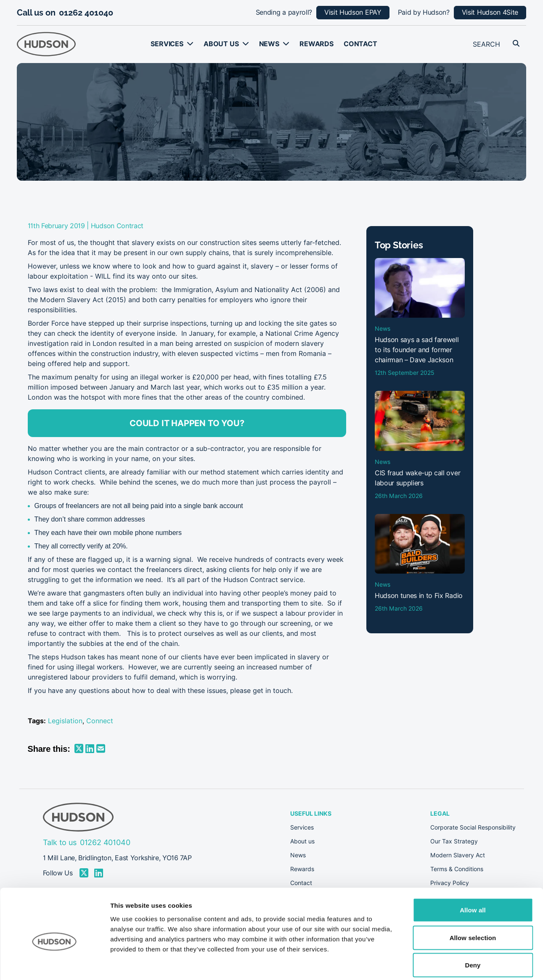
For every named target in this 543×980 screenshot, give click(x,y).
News (269, 44)
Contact (360, 44)
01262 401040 (86, 13)
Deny (473, 925)
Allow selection (473, 897)
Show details (441, 963)
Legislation (65, 721)
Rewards (317, 44)
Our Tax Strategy (454, 841)
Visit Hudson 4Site (490, 12)
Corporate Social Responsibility (473, 827)
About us (221, 44)
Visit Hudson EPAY (353, 12)
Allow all (473, 870)
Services (167, 44)
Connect (100, 721)
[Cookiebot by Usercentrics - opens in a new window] (54, 964)
